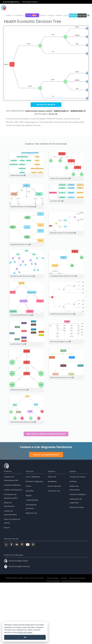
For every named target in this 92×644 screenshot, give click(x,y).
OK (25, 637)
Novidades (52, 481)
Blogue (29, 495)
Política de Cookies (25, 632)
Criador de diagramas (13, 490)
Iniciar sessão (82, 15)
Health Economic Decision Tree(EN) (39, 111)
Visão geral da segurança (71, 581)
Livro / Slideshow (33, 477)
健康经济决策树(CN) (61, 111)
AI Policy (73, 481)
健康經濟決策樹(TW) (78, 111)
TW (56, 114)
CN (53, 114)
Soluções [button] (52, 15)
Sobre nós (52, 477)
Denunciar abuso (77, 507)
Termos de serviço (78, 477)
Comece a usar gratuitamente (46, 455)
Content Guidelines (78, 494)
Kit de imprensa (54, 486)
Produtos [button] (9, 15)
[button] (19, 15)
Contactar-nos (54, 491)
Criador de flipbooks (12, 485)
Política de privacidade (77, 578)
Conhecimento (32, 500)
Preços (66, 15)
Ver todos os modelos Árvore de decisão (46, 434)
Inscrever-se (73, 15)
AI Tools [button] (32, 15)
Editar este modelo (46, 105)
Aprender (30, 491)
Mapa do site (31, 513)
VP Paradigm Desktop (30, 2)
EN (50, 114)
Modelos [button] (59, 15)
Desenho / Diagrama (34, 481)
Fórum (28, 486)
